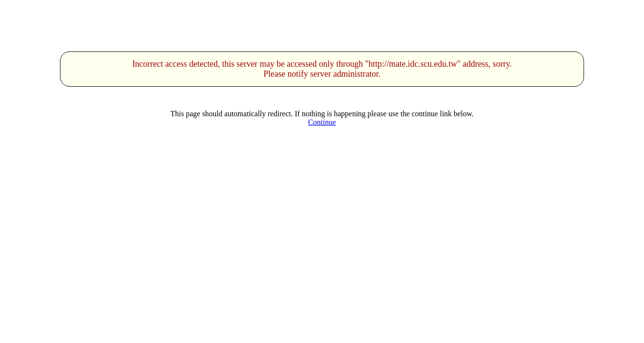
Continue (322, 122)
